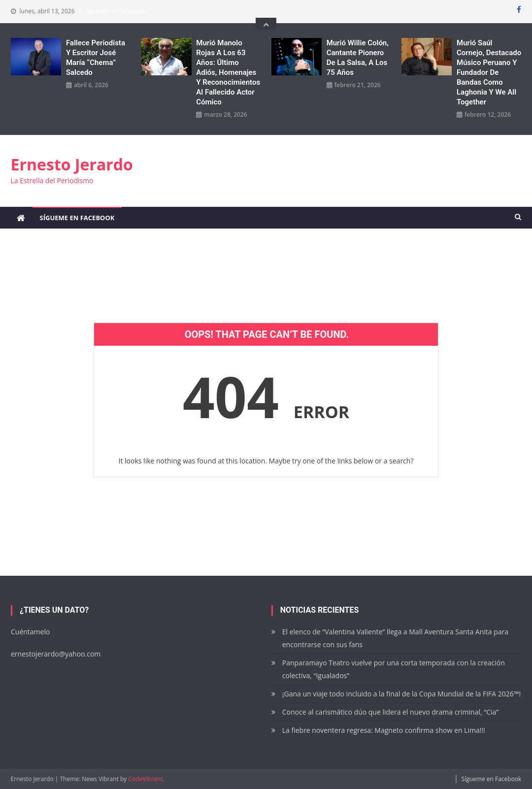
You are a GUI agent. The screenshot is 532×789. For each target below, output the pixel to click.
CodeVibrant (146, 779)
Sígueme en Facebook (115, 11)
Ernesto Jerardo (72, 164)
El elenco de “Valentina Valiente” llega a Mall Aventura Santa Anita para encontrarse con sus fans (395, 638)
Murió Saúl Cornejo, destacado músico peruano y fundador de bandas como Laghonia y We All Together (489, 72)
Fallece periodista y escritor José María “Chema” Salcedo (96, 58)
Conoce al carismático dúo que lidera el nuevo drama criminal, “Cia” (390, 712)
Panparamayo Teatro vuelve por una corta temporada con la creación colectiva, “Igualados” (394, 669)
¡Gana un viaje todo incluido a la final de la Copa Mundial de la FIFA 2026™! (401, 694)
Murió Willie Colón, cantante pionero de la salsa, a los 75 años (358, 58)
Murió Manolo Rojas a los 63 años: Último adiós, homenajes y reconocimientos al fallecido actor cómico (228, 72)
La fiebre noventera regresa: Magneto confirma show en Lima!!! (384, 730)
